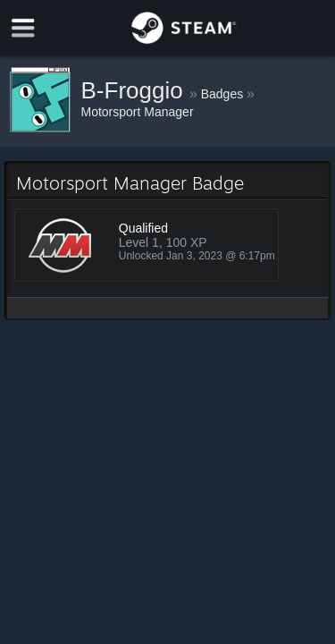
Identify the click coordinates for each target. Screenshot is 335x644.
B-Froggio (135, 90)
